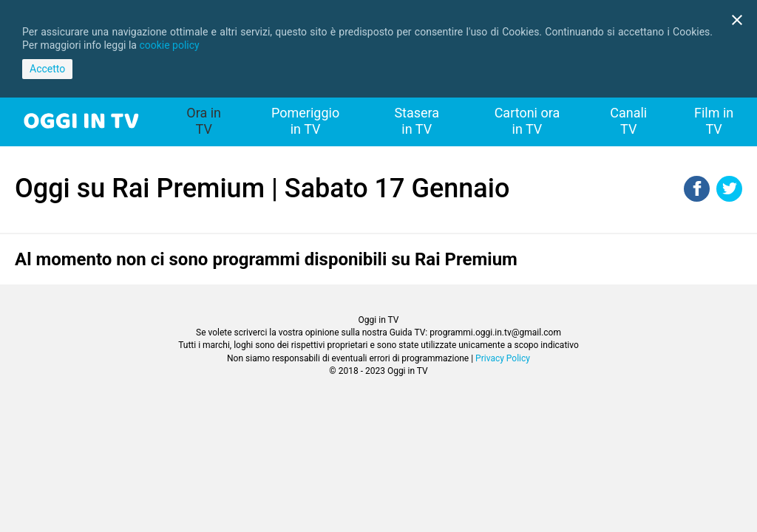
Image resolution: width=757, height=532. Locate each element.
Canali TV (628, 121)
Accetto (47, 69)
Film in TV (714, 121)
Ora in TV (204, 121)
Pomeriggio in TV (305, 121)
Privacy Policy (503, 358)
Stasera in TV (417, 121)
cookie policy (169, 45)
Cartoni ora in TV (527, 121)
